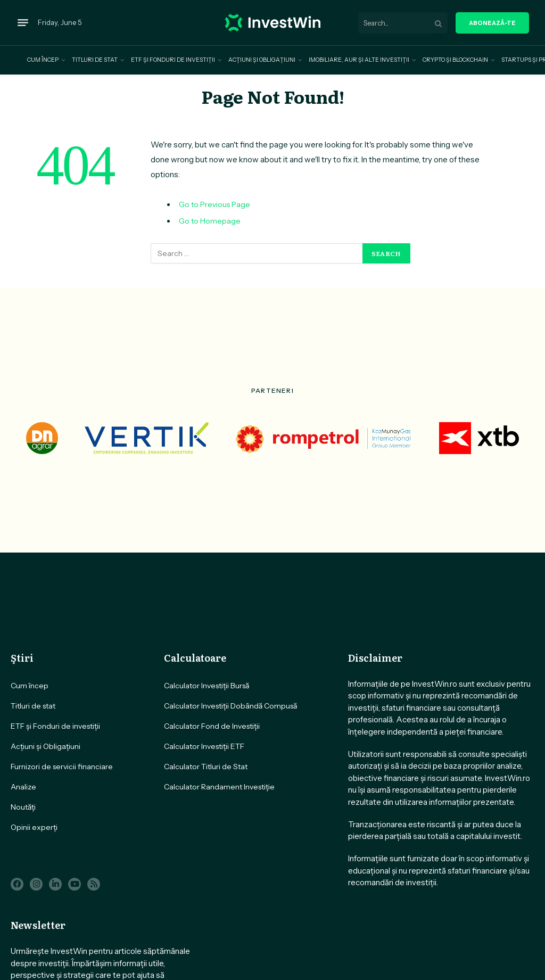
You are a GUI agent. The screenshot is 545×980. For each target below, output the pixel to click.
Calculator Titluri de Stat (206, 767)
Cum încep (43, 60)
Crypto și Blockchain (455, 60)
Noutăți (23, 807)
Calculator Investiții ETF (204, 746)
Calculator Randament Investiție (219, 787)
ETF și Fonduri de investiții (173, 60)
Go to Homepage (210, 221)
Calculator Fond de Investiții (212, 726)
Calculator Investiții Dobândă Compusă (230, 706)
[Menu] (23, 23)
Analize (23, 787)
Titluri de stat (95, 60)
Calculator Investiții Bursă (207, 686)
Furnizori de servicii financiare (62, 767)
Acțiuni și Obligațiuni (262, 60)
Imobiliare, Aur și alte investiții (359, 60)
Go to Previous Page (214, 204)
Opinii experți (34, 827)
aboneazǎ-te (492, 23)
